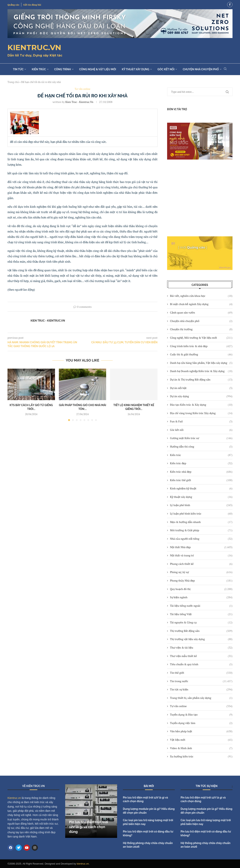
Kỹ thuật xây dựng (135, 69)
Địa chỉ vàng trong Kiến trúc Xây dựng (201, 413)
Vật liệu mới (201, 740)
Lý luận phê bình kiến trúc (201, 514)
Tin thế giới (201, 673)
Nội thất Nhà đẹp (201, 547)
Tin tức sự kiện (201, 689)
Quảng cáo (13, 5)
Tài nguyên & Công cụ (201, 622)
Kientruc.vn (14, 798)
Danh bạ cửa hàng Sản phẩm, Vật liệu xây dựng (201, 363)
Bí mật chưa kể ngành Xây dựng (201, 304)
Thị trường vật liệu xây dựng (201, 639)
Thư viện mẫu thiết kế (201, 656)
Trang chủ (13, 82)
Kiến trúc (39, 69)
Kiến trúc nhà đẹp (201, 472)
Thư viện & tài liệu (201, 648)
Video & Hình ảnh (201, 748)
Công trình (63, 69)
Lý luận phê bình (201, 505)
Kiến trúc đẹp (201, 463)
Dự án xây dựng (201, 396)
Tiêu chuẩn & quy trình (201, 664)
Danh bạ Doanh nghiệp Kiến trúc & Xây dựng (201, 371)
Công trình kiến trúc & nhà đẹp (201, 346)
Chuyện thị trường (201, 329)
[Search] (225, 69)
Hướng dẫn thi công (201, 447)
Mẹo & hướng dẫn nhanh (201, 522)
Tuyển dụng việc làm (201, 723)
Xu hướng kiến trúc (201, 756)
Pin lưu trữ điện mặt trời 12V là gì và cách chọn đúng (88, 827)
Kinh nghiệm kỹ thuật (201, 488)
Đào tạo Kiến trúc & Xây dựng (201, 405)
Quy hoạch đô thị (201, 589)
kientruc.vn (83, 864)
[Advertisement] (200, 198)
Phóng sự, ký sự (201, 572)
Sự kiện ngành (201, 597)
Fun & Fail (201, 421)
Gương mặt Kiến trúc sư (201, 438)
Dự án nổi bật (201, 388)
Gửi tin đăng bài (32, 5)
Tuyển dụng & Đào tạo (201, 715)
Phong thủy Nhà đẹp (201, 581)
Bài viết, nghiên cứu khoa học (201, 296)
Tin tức (18, 69)
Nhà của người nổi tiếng (201, 539)
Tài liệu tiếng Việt (201, 614)
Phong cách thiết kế (201, 564)
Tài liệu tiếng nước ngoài (201, 606)
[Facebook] (230, 5)
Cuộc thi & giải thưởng (201, 354)
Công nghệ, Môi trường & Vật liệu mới (201, 338)
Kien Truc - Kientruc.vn (79, 102)
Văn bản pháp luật (201, 731)
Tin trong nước (201, 681)
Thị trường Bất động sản (201, 631)
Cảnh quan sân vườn (201, 313)
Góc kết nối (166, 69)
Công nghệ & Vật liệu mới (98, 69)
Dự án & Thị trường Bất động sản (201, 380)
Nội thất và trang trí (201, 555)
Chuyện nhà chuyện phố (201, 69)
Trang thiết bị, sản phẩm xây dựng (201, 698)
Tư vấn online (201, 706)
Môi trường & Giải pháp (201, 530)
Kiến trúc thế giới (201, 480)
